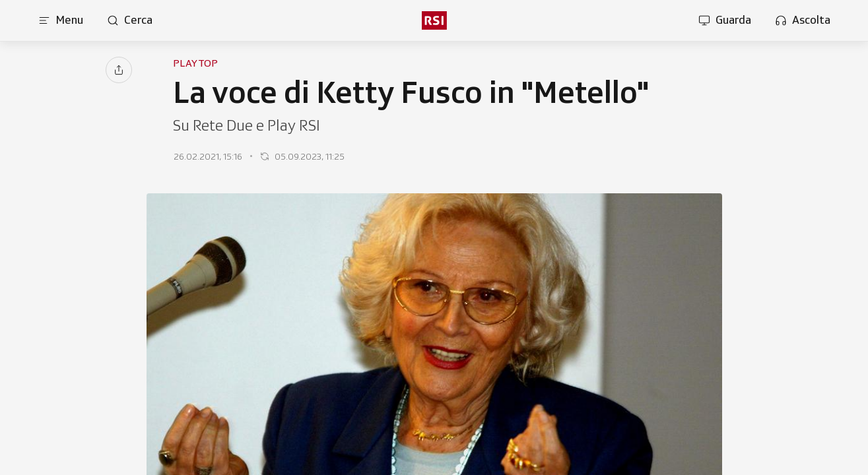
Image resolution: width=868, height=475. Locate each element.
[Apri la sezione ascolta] (803, 20)
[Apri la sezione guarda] (725, 20)
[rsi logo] (434, 20)
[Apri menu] (61, 20)
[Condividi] (119, 70)
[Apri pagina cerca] (130, 20)
